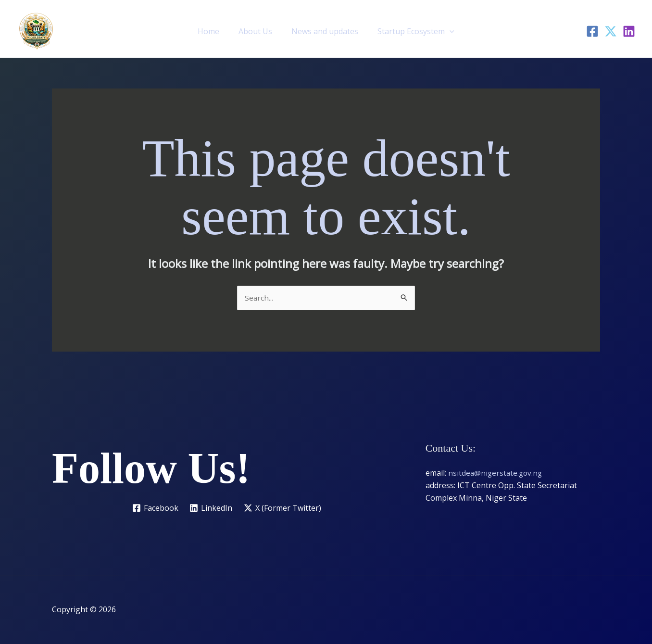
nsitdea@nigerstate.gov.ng (496, 473)
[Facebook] (592, 31)
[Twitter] (611, 31)
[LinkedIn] (629, 31)
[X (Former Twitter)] (283, 508)
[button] (444, 31)
